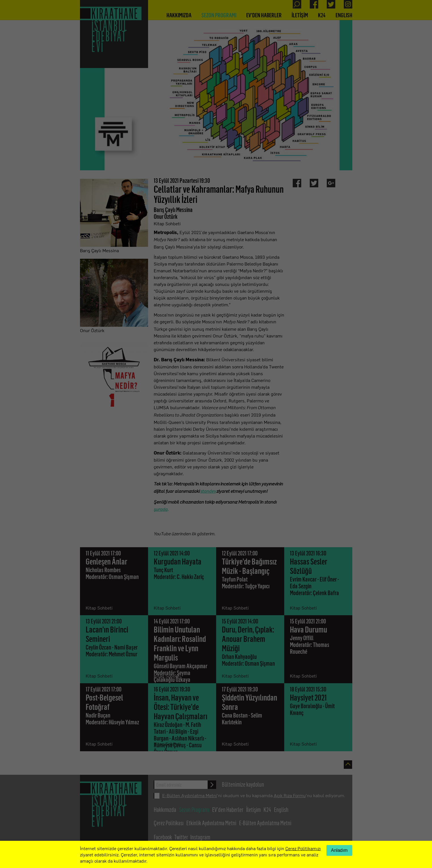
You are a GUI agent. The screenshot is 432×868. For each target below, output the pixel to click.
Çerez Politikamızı (303, 848)
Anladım (339, 850)
